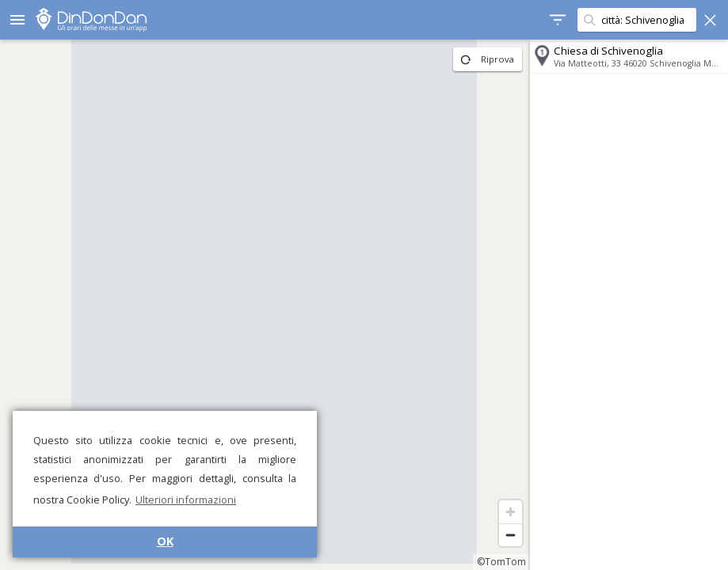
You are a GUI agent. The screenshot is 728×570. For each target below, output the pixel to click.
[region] (265, 305)
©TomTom (501, 562)
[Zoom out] (511, 535)
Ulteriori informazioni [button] (186, 500)
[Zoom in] (511, 512)
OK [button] (165, 541)
